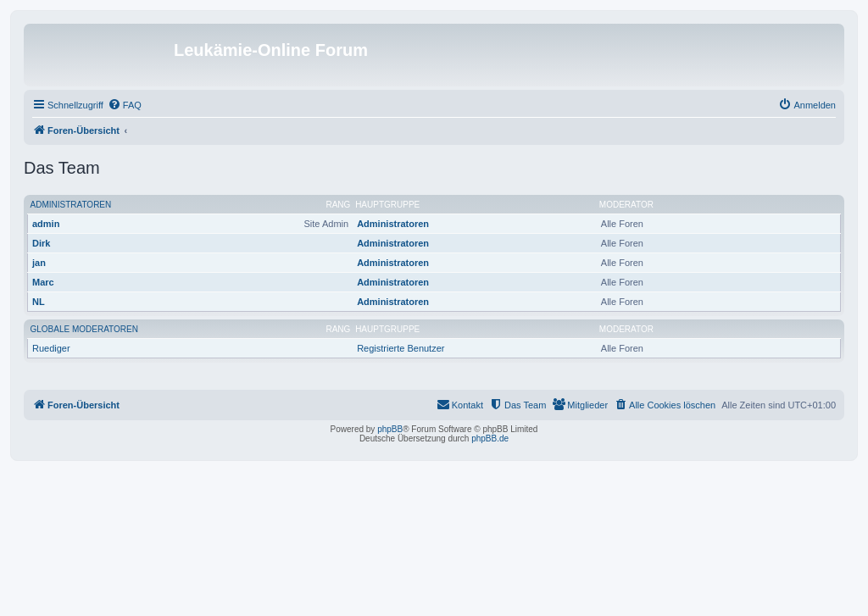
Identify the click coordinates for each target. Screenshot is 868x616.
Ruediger (51, 348)
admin (46, 224)
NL (39, 302)
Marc (43, 282)
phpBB (390, 429)
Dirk (41, 243)
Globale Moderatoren (84, 329)
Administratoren (71, 205)
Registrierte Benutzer (401, 348)
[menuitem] (125, 105)
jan (39, 263)
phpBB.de (490, 438)
